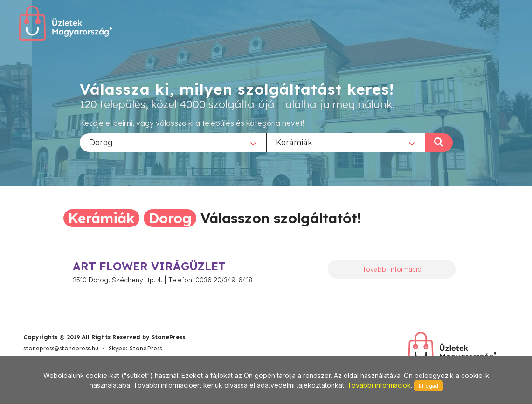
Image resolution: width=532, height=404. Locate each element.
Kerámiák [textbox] (294, 142)
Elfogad (428, 386)
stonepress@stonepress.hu (61, 348)
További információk (379, 385)
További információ (392, 269)
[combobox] (173, 142)
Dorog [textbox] (101, 142)
